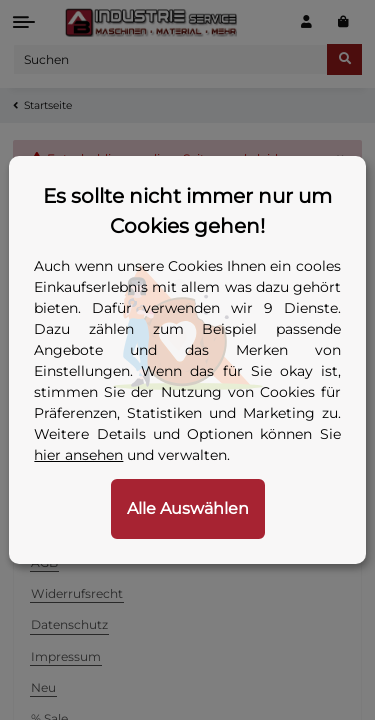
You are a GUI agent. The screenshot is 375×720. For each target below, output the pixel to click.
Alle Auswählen (188, 508)
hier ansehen (78, 455)
